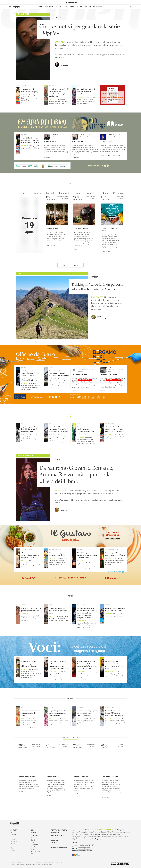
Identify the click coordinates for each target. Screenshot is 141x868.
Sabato (104, 193)
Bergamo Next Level (80, 375)
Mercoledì (64, 193)
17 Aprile (81, 368)
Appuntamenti (25, 86)
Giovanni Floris (106, 142)
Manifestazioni (51, 246)
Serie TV (58, 18)
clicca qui (89, 851)
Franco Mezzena (53, 777)
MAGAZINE (73, 7)
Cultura (14, 830)
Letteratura (47, 157)
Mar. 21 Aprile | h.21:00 (85, 135)
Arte (22, 423)
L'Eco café (56, 833)
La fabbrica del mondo (109, 375)
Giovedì (77, 193)
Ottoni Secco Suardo (27, 777)
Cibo (33, 830)
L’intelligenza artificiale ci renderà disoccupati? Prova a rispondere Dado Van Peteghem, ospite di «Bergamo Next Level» (31, 375)
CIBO (46, 7)
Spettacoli (14, 846)
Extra (33, 838)
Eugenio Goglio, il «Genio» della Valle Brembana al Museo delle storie (30, 429)
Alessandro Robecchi (110, 777)
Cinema (13, 835)
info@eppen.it (84, 845)
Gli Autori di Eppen (59, 848)
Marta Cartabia (78, 142)
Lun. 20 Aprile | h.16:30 (57, 135)
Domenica (118, 193)
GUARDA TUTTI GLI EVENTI (70, 265)
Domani (37, 193)
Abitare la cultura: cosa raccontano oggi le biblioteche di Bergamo (29, 664)
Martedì (50, 193)
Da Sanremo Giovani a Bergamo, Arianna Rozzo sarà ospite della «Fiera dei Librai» (76, 475)
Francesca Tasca (50, 142)
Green (51, 707)
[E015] (78, 855)
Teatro (13, 848)
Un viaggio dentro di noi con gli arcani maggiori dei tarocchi (30, 713)
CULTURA (41, 7)
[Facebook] (73, 855)
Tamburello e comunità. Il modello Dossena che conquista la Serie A (86, 92)
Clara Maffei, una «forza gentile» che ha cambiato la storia (58, 611)
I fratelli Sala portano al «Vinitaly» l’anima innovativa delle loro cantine (87, 555)
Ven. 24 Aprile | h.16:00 (113, 135)
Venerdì (91, 193)
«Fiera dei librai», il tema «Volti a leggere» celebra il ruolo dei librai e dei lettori (30, 140)
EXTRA (65, 7)
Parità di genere (58, 835)
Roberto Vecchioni (81, 777)
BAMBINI (52, 7)
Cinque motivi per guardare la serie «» (80, 30)
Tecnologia (35, 845)
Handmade (35, 847)
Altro (51, 367)
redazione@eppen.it (84, 847)
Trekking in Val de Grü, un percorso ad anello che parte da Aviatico (98, 287)
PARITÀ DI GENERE (98, 7)
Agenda (54, 843)
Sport (79, 86)
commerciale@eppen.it (85, 849)
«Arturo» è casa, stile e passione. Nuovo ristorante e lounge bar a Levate (31, 555)
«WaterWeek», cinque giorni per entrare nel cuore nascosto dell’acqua (87, 713)
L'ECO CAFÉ (88, 7)
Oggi (23, 193)
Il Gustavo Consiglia (27, 549)
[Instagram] (75, 855)
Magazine (55, 840)
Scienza (13, 850)
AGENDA (80, 7)
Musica (57, 459)
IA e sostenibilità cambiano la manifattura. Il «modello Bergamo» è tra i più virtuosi (59, 373)
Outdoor (95, 277)
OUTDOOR (59, 7)
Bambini (23, 605)
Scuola (33, 840)
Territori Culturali (59, 830)
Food (76, 250)
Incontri (75, 390)
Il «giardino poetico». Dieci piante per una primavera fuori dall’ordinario (58, 713)
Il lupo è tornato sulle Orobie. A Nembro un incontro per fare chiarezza (114, 713)
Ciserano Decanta (81, 229)
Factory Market (53, 229)
